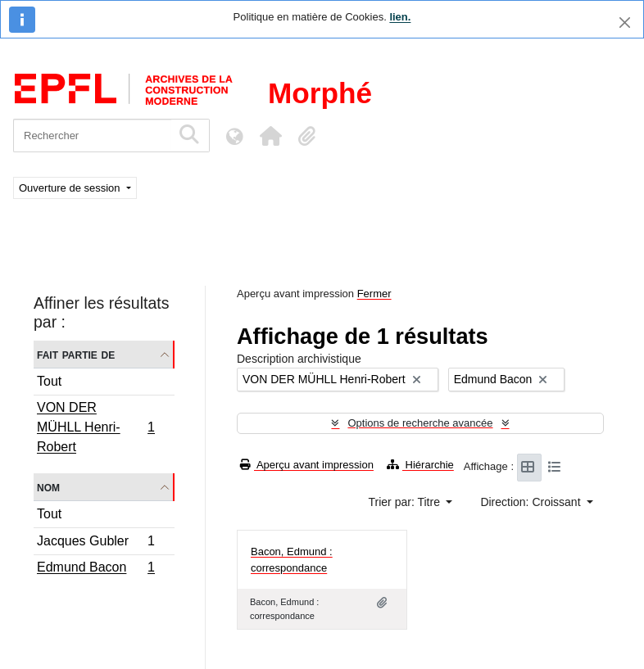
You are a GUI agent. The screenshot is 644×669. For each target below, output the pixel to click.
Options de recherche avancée (420, 423)
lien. (400, 17)
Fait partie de (76, 354)
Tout (49, 381)
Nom (48, 487)
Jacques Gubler (95, 543)
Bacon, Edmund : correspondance (292, 560)
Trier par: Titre (406, 502)
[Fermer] (625, 23)
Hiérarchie (420, 465)
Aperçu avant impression (307, 465)
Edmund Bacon (95, 569)
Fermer (374, 294)
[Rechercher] (92, 136)
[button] (270, 136)
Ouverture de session (71, 188)
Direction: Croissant (532, 502)
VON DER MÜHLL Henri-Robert (95, 427)
